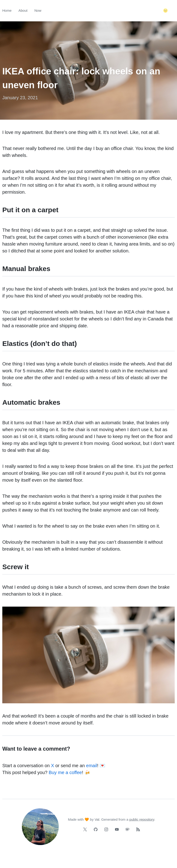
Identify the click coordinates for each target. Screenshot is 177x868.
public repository (142, 819)
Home (7, 10)
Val (97, 819)
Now (38, 10)
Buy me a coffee (65, 772)
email (92, 766)
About (23, 10)
